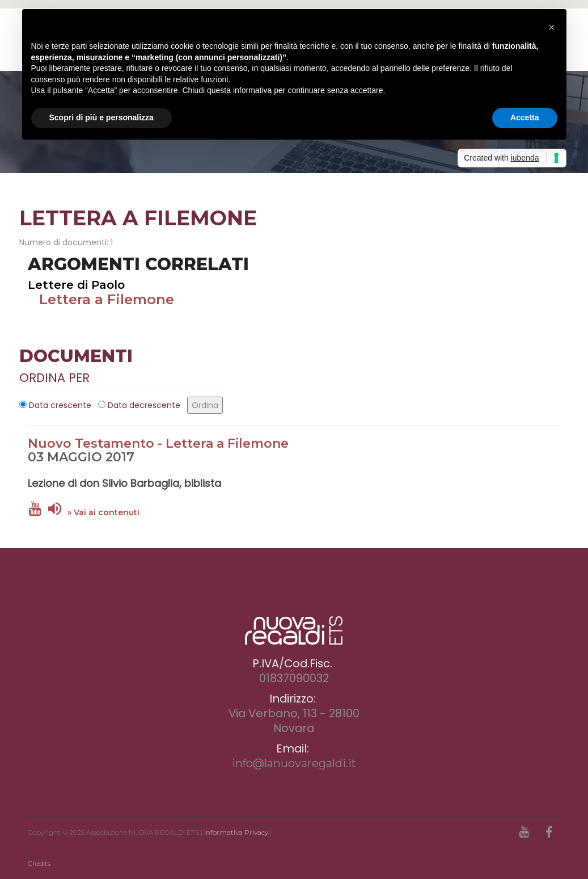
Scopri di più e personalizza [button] (101, 117)
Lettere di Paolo (76, 285)
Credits (39, 863)
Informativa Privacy (236, 832)
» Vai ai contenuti (103, 512)
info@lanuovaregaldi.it (294, 763)
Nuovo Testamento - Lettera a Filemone (158, 443)
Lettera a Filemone (107, 299)
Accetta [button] (525, 117)
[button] (552, 27)
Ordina (205, 405)
